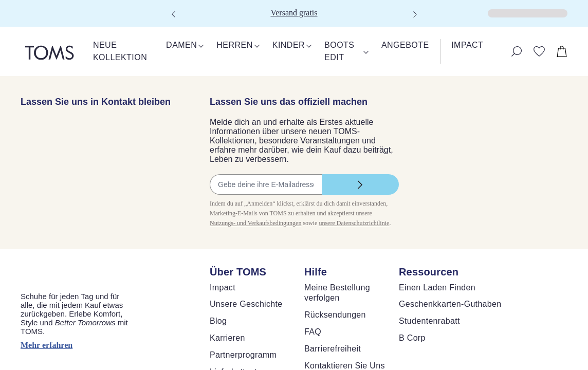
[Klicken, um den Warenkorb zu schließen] (8, 21)
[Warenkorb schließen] (13, 29)
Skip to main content (38, 8)
